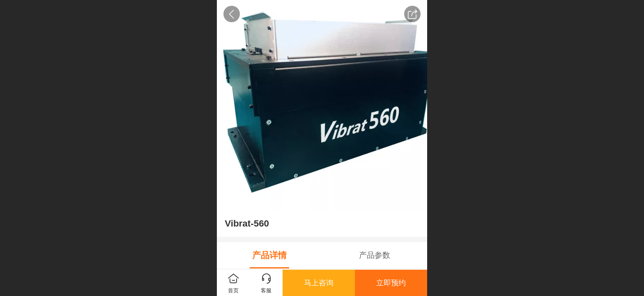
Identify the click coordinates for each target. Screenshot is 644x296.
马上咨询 (319, 283)
